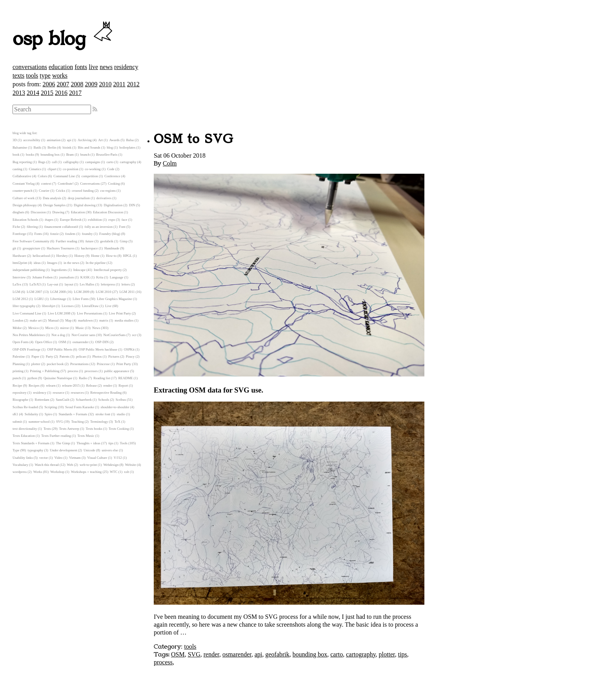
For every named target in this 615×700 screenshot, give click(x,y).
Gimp (124, 241)
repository (20, 393)
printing (18, 371)
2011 (119, 84)
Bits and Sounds (89, 147)
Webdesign (111, 465)
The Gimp (63, 443)
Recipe (17, 385)
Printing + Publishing (45, 371)
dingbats (18, 212)
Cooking (114, 184)
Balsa (130, 140)
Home (95, 256)
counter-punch (23, 191)
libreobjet (49, 306)
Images (52, 263)
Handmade (112, 248)
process (163, 662)
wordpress (20, 472)
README (126, 378)
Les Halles (87, 284)
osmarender (237, 654)
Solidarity (32, 414)
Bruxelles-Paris (107, 155)
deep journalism (79, 198)
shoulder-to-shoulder (115, 407)
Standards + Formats (73, 414)
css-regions (108, 191)
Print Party (124, 364)
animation (54, 140)
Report (123, 385)
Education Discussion (108, 212)
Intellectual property (108, 270)
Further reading (66, 241)
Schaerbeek (84, 400)
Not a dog (58, 335)
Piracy (130, 356)
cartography (361, 654)
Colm (170, 163)
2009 (91, 84)
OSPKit (129, 349)
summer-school (39, 422)
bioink (67, 147)
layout (69, 284)
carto (337, 654)
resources (77, 393)
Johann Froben (42, 277)
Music (80, 328)
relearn (51, 385)
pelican (81, 356)
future (90, 241)
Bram (70, 155)
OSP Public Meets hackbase (98, 349)
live (93, 67)
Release (92, 385)
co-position (71, 169)
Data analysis (52, 198)
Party (50, 356)
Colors (42, 176)
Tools (124, 443)
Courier (44, 191)
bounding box (310, 654)
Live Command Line (27, 313)
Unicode (89, 450)
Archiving (85, 140)
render (211, 654)
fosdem (70, 234)
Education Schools (25, 220)
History (79, 256)
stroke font (103, 414)
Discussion (38, 212)
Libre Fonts (81, 299)
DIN (132, 205)
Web (70, 465)
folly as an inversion (99, 227)
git (14, 248)
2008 (77, 84)
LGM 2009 (81, 292)
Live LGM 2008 (59, 313)
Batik (37, 147)
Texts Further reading (56, 436)
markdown (86, 320)
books (30, 155)
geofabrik (277, 654)
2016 (61, 93)
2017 (75, 93)
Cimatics (35, 169)
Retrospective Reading (106, 393)
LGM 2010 (103, 292)
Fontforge (19, 234)
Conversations (90, 184)
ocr (134, 335)
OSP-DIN (102, 342)
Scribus (121, 400)
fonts (81, 67)
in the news (71, 263)
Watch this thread (46, 465)
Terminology (99, 422)
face (125, 220)
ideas (37, 263)
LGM (16, 292)
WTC (114, 472)
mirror (64, 328)
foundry (87, 234)
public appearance (117, 371)
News (96, 328)
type (45, 75)
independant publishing (29, 270)
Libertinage (58, 299)
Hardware (19, 256)
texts (18, 75)
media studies (124, 320)
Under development (64, 450)
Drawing (58, 212)
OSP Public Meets (60, 349)
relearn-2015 (71, 385)
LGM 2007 (34, 292)
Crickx (60, 191)
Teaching (77, 422)
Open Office (44, 342)
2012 (133, 84)
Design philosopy (25, 205)
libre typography (24, 306)
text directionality (25, 429)
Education (78, 212)
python (32, 378)
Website (131, 465)
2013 (19, 93)
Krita (100, 277)
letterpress (108, 284)
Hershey (62, 256)
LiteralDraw (90, 306)
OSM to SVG (194, 139)
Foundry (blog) (110, 234)
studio (121, 414)
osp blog (64, 39)
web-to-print (88, 465)
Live (108, 306)
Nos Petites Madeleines (29, 335)
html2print (20, 263)
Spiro (48, 414)
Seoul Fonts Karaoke (80, 407)
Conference (112, 176)
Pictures (114, 356)
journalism (67, 277)
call (54, 162)
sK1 (15, 414)
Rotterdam (42, 400)
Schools (104, 400)
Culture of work (24, 198)
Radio (83, 378)
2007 (63, 84)
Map (68, 320)
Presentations (79, 364)
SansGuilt (63, 400)
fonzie (55, 234)
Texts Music (86, 436)
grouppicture (32, 248)
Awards (114, 140)
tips (403, 654)
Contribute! (66, 184)
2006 (49, 84)
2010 (105, 84)
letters (126, 284)
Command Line (64, 176)
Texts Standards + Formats (31, 443)
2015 (47, 93)
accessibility (32, 140)
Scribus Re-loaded (25, 407)
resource (58, 393)
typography (35, 450)
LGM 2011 (127, 292)
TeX (117, 422)
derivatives (104, 198)
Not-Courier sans (83, 335)
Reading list (102, 378)
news (106, 67)
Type (16, 450)
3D (15, 140)
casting (17, 169)
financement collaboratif (61, 227)
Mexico (34, 328)
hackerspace (89, 248)
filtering (32, 227)
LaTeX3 (35, 284)
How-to (111, 256)
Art (100, 140)
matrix (104, 320)
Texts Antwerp (69, 429)
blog (110, 147)
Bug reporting (22, 162)
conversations (30, 67)
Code (111, 169)
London (18, 320)
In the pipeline (96, 263)
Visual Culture (97, 458)
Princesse (103, 364)
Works (38, 472)
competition (90, 176)
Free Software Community (31, 241)
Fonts (38, 234)
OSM (178, 654)
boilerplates (127, 147)
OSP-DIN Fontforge (26, 349)
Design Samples (54, 205)
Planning (19, 364)
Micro (49, 328)
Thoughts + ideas (88, 443)
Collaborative (22, 176)
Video (58, 458)
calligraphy (71, 162)
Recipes (34, 385)
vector (44, 458)
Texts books (94, 429)
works (60, 75)
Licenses (68, 306)
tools (32, 75)
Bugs (42, 162)
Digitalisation (113, 205)
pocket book (55, 364)
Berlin (52, 147)
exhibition (95, 220)
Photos (97, 356)
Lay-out (53, 284)
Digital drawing (85, 205)
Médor (17, 328)
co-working (93, 169)
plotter (387, 654)
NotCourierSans (114, 335)
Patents (65, 356)
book (16, 155)
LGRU (39, 299)
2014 (33, 93)
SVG (194, 654)
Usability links (23, 458)
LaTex (17, 284)
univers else (110, 450)
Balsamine (20, 147)
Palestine (19, 356)
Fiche (16, 227)
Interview (19, 277)
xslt (126, 472)
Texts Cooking (119, 429)
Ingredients (59, 270)
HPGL (128, 256)
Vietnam (75, 458)
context (46, 184)
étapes (49, 220)
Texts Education (24, 436)
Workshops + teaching (86, 472)
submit (17, 422)
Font (122, 227)
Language (117, 277)
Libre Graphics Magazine (115, 299)
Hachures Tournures (61, 248)
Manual (54, 320)
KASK (85, 277)
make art (36, 320)
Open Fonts (21, 342)
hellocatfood (41, 256)
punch (17, 378)
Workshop (57, 472)
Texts (47, 429)
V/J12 (118, 458)
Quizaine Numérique (58, 378)
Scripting (51, 407)
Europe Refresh (71, 220)
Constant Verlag (24, 184)
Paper (35, 356)
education (61, 67)
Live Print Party (120, 313)
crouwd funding (83, 191)
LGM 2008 (58, 292)
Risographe (20, 400)
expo (112, 220)
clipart (52, 169)
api (258, 654)
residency (126, 67)
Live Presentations (90, 313)
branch (85, 155)
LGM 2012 (20, 299)
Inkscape (79, 270)
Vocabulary (20, 465)
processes (91, 371)
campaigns (93, 162)
